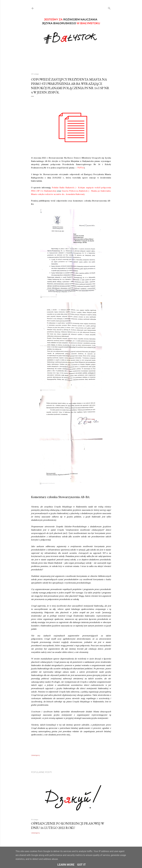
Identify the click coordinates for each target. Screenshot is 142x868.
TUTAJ (81, 168)
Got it (82, 865)
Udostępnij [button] (35, 755)
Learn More (66, 865)
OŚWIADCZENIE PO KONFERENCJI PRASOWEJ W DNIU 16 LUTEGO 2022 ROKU (68, 826)
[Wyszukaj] (109, 8)
